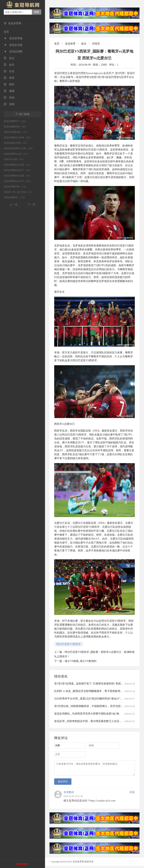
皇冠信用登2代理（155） (16, 143)
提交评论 (63, 784)
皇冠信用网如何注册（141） (18, 176)
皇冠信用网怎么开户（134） (18, 181)
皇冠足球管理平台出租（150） (19, 148)
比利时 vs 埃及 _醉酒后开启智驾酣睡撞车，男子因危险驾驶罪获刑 (92, 691)
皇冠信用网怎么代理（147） (18, 165)
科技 (9, 98)
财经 (9, 84)
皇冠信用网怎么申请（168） (18, 138)
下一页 (31, 205)
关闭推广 (24, 864)
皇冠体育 (70, 44)
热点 (9, 58)
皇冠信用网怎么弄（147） (17, 154)
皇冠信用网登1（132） (15, 197)
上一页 (14, 205)
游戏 (9, 104)
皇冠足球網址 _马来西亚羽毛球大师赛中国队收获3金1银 (87, 714)
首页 (6, 32)
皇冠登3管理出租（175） (16, 132)
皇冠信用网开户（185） (16, 121)
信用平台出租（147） (14, 159)
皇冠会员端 (13, 45)
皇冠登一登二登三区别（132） (19, 192)
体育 (9, 78)
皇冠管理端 (13, 38)
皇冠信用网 (13, 52)
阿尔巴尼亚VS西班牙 (69, 644)
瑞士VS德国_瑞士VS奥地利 (81, 661)
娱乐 (9, 65)
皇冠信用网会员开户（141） (18, 170)
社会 (9, 71)
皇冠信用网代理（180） (16, 127)
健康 (9, 91)
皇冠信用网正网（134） (16, 187)
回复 (132, 794)
